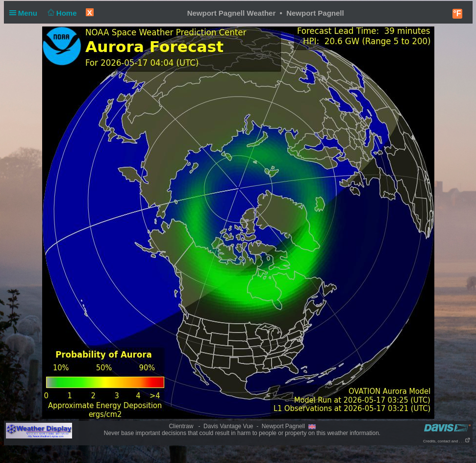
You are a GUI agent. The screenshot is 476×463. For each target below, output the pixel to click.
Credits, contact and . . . (447, 441)
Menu (25, 13)
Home (61, 13)
